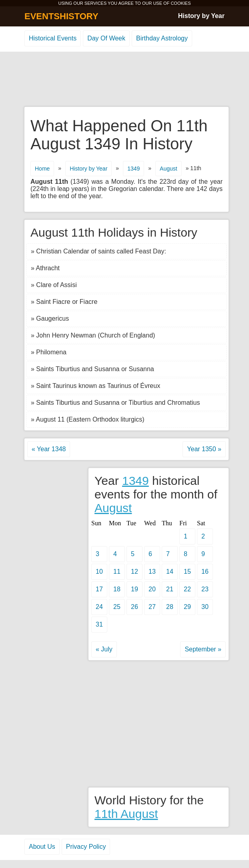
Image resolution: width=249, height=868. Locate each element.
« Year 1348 (49, 449)
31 (99, 624)
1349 (134, 169)
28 (170, 607)
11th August (126, 814)
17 (99, 589)
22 (187, 589)
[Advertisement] (124, 80)
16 (205, 572)
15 (187, 572)
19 (135, 589)
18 (117, 589)
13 (152, 572)
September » (203, 649)
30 (205, 607)
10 (99, 572)
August (169, 169)
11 (117, 572)
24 (99, 607)
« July (104, 649)
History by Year (201, 16)
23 (205, 589)
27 (152, 607)
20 (152, 589)
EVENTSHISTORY (61, 16)
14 (170, 572)
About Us (42, 847)
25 (117, 607)
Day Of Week (106, 38)
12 (135, 572)
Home (42, 169)
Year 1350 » (204, 449)
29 (187, 607)
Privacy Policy (86, 847)
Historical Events (53, 38)
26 (135, 607)
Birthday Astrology (162, 38)
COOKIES (181, 3)
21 (170, 589)
